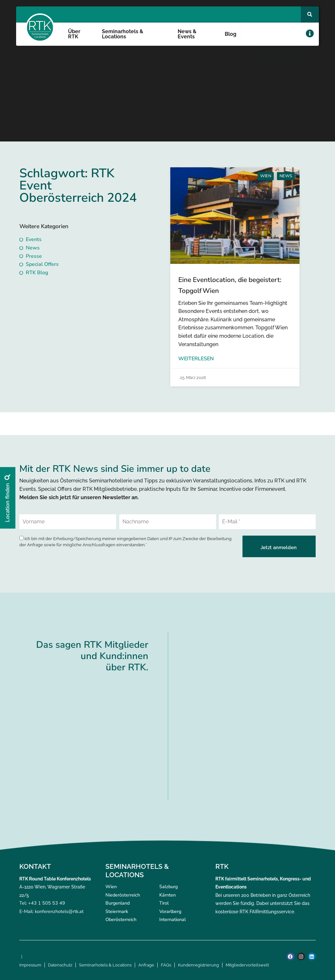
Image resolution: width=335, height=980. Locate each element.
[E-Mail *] (267, 522)
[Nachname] (168, 522)
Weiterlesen (196, 359)
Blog (231, 34)
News (286, 176)
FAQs (166, 965)
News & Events (187, 34)
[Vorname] (68, 522)
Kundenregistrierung (198, 965)
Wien (266, 176)
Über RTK (74, 34)
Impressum (30, 965)
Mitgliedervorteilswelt (247, 965)
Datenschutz (60, 965)
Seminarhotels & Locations (123, 34)
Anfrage (146, 965)
